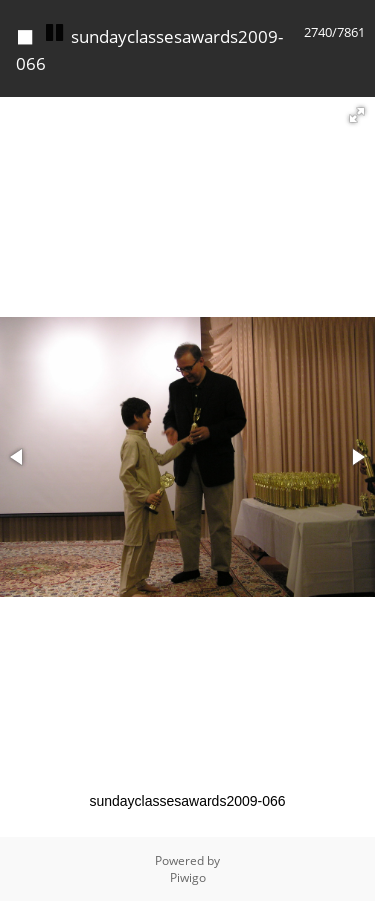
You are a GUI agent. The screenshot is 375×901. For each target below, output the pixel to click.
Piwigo (188, 877)
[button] (357, 115)
